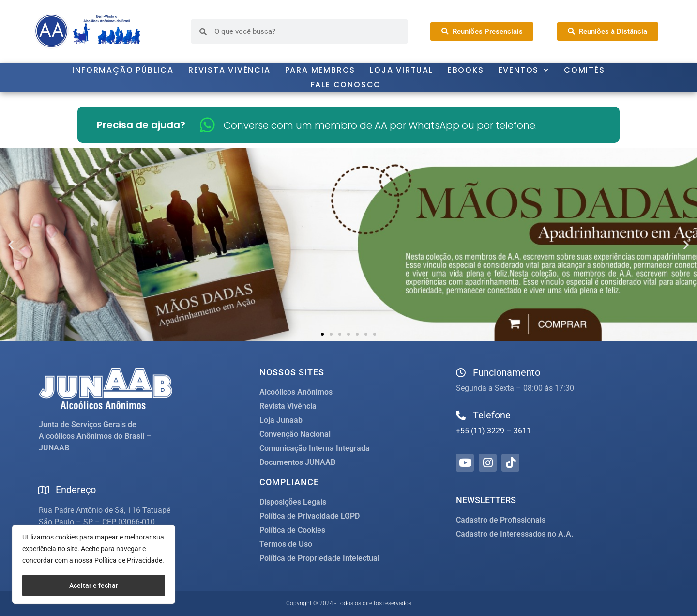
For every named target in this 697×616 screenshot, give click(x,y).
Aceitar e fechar (94, 585)
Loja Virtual (402, 70)
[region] (94, 565)
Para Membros (320, 70)
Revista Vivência (229, 70)
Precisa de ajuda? (141, 125)
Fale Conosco (346, 85)
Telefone (492, 415)
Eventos (524, 70)
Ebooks (466, 70)
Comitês (584, 70)
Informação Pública (123, 70)
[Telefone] (461, 416)
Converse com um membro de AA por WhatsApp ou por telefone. (380, 125)
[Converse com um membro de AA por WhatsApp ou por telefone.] (207, 125)
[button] (11, 245)
